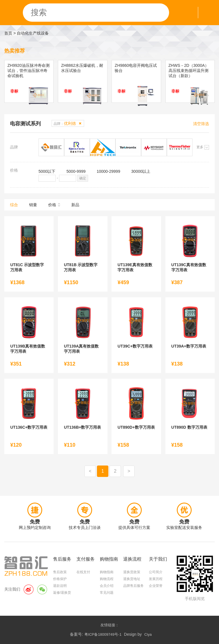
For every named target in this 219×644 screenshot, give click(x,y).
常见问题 (107, 593)
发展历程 (156, 579)
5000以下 (47, 171)
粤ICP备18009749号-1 (103, 634)
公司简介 (156, 572)
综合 (14, 205)
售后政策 (60, 572)
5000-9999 (76, 171)
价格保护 (60, 579)
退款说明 (60, 586)
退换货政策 (132, 572)
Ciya (148, 634)
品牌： (65, 123)
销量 (33, 205)
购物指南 (107, 572)
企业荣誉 (156, 586)
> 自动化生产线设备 (31, 33)
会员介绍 (107, 586)
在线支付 (83, 572)
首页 (8, 33)
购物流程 (107, 579)
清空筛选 (201, 124)
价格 (52, 205)
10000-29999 (109, 171)
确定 (83, 178)
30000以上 (141, 171)
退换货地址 (132, 579)
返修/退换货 (62, 593)
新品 (75, 205)
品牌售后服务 (133, 586)
